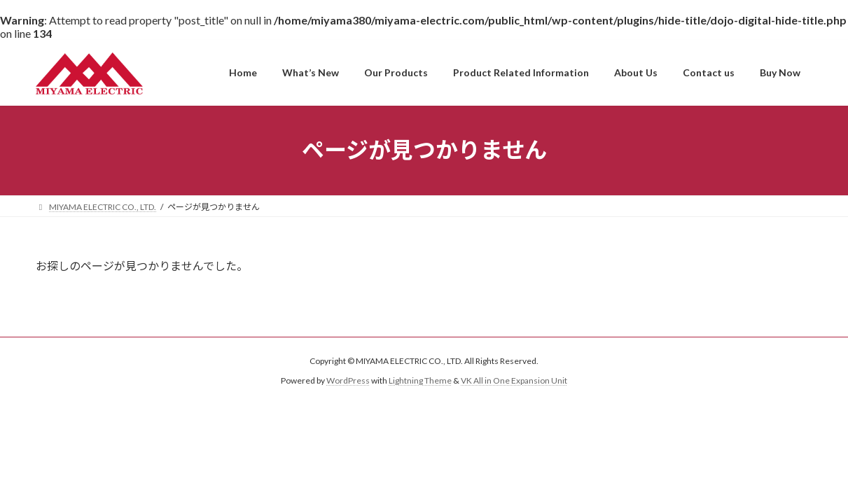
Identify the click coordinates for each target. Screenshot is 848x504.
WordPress (348, 380)
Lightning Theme (420, 380)
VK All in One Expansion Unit (514, 380)
